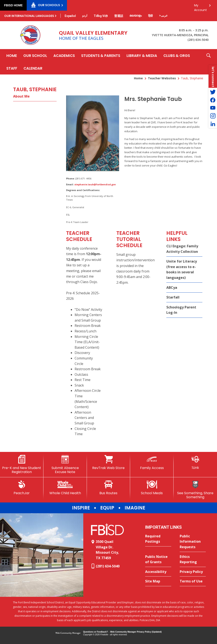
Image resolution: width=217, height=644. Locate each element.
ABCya (172, 288)
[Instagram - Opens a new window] (213, 116)
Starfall (173, 297)
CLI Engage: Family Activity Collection (182, 249)
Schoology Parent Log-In (181, 310)
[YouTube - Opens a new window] (213, 108)
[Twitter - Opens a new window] (213, 92)
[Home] (12, 55)
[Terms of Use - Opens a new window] (193, 581)
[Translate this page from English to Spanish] (70, 16)
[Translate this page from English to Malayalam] (136, 15)
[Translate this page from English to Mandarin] (119, 16)
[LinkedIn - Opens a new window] (213, 124)
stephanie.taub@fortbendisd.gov (95, 184)
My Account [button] (200, 6)
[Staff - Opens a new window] (12, 68)
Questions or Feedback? (95, 632)
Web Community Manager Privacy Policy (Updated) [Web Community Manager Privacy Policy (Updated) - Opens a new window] (136, 632)
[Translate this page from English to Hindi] (150, 16)
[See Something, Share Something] (195, 490)
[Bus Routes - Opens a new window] (109, 488)
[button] (209, 62)
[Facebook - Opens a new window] (213, 100)
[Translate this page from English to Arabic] (163, 15)
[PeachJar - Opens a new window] (22, 488)
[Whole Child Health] (65, 488)
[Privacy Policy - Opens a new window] (193, 572)
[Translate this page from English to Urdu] (85, 15)
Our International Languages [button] (29, 16)
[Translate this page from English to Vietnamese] (101, 16)
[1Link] (195, 462)
